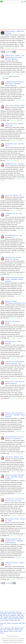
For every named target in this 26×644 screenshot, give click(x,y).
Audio (2, 612)
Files (5, 630)
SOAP (7, 620)
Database (19, 612)
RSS (20, 623)
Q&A (2, 631)
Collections (15, 623)
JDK (22, 615)
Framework (4, 614)
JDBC (19, 615)
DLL (2, 630)
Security (17, 619)
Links (21, 630)
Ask (1, 625)
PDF (2, 619)
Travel (16, 631)
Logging (6, 617)
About (9, 623)
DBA (13, 628)
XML (19, 620)
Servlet (2, 620)
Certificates (10, 630)
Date (14, 52)
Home (2, 623)
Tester (2, 628)
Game (9, 614)
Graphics (20, 614)
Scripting (11, 619)
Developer (8, 628)
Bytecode (13, 612)
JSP (1, 617)
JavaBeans (13, 615)
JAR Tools (6, 615)
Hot (5, 623)
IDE (1, 615)
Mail (10, 617)
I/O (24, 614)
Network (22, 617)
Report (5, 619)
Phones (11, 631)
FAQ (20, 631)
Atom (24, 623)
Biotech (7, 612)
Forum (2, 633)
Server (22, 619)
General (14, 614)
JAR (22, 628)
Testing (12, 620)
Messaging (15, 617)
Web (16, 620)
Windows (17, 628)
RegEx (17, 630)
